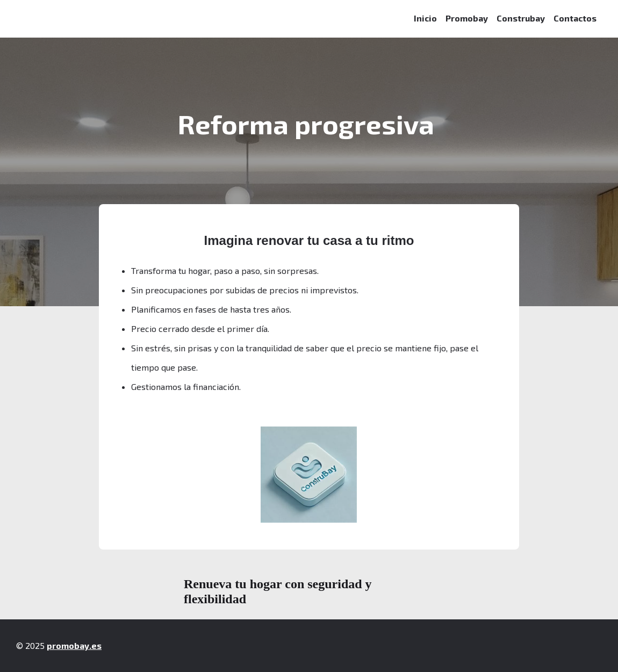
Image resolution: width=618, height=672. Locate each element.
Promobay (467, 18)
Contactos (575, 18)
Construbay (521, 18)
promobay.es (74, 645)
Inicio (425, 18)
